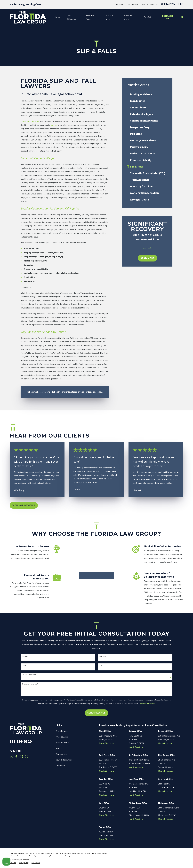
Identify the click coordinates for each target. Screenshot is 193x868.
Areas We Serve (62, 748)
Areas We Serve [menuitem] (128, 17)
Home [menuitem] (58, 17)
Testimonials (132, 4)
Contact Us (168, 17)
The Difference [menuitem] (72, 17)
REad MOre (147, 258)
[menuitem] (147, 94)
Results (120, 4)
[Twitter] (27, 762)
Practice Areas (62, 742)
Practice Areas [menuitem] (109, 17)
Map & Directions (107, 749)
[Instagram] (21, 762)
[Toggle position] (180, 789)
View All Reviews (24, 505)
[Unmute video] (149, 789)
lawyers (54, 125)
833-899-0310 (172, 4)
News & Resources (150, 4)
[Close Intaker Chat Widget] (185, 789)
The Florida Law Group (30, 121)
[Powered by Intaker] (172, 863)
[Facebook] (16, 762)
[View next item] (150, 248)
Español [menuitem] (147, 17)
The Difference (62, 737)
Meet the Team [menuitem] (90, 17)
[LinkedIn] (11, 762)
